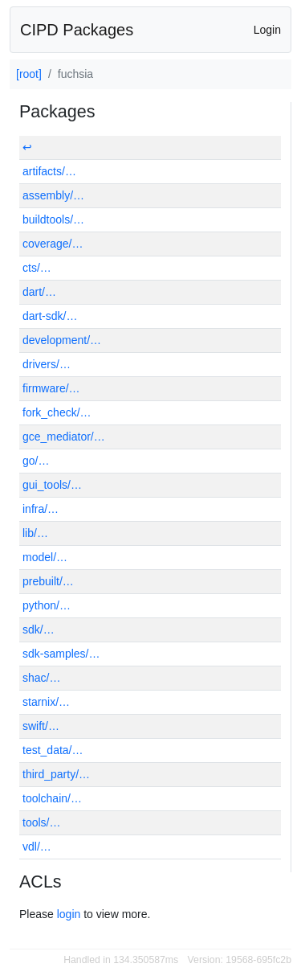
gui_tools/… (52, 485)
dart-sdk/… (50, 316)
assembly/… (53, 195)
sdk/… (39, 629)
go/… (36, 461)
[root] (29, 74)
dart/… (39, 292)
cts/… (37, 268)
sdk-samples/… (61, 654)
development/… (62, 340)
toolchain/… (52, 798)
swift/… (41, 726)
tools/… (41, 822)
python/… (47, 605)
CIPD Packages (77, 30)
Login (267, 30)
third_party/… (56, 774)
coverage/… (53, 244)
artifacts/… (49, 171)
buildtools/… (53, 219)
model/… (45, 557)
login (69, 914)
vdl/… (37, 847)
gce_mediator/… (64, 437)
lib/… (35, 533)
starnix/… (46, 702)
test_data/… (53, 750)
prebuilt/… (48, 581)
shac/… (41, 678)
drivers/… (47, 364)
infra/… (41, 509)
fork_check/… (57, 412)
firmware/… (51, 388)
